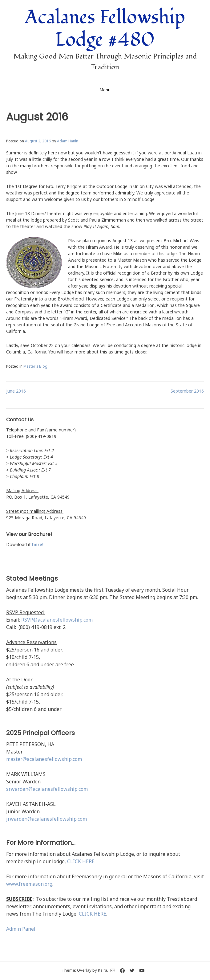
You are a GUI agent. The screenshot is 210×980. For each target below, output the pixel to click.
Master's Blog (35, 366)
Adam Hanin (68, 141)
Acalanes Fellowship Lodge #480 (105, 29)
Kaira (103, 970)
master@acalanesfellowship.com (44, 759)
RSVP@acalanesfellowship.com (57, 620)
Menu (105, 90)
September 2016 (187, 391)
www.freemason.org (29, 884)
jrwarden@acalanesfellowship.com (46, 819)
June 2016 (16, 391)
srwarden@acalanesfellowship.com (47, 789)
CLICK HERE (81, 861)
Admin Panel (21, 929)
